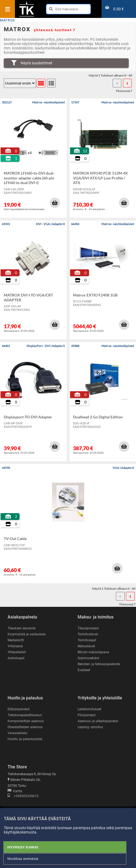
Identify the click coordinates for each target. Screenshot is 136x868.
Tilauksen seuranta (22, 628)
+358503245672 (23, 796)
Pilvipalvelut (87, 715)
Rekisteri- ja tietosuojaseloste (99, 664)
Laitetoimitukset (89, 709)
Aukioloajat (16, 658)
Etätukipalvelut (19, 709)
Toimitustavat (88, 634)
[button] (55, 203)
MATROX (7, 20)
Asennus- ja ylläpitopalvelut (98, 721)
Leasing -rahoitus (90, 727)
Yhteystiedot (17, 652)
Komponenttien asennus (26, 721)
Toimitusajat (87, 640)
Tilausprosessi (88, 628)
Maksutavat (86, 646)
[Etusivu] (27, 16)
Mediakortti (16, 640)
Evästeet (84, 670)
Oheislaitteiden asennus (25, 727)
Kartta (15, 791)
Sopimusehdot (88, 658)
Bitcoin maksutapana (93, 652)
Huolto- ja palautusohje (25, 739)
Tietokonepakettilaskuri (25, 715)
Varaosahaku (18, 733)
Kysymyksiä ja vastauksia (27, 634)
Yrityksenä (15, 646)
